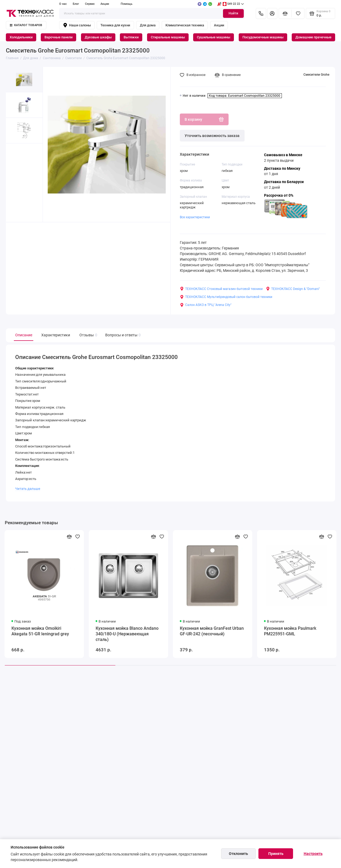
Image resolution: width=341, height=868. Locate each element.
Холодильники (21, 37)
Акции (105, 4)
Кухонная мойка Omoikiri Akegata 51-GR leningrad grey (40, 631)
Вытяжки (131, 37)
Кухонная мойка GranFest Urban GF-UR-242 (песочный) (212, 631)
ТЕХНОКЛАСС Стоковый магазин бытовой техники (221, 289)
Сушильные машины (214, 37)
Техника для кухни (115, 25)
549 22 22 (230, 4)
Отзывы (88, 335)
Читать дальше (28, 489)
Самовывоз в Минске (283, 155)
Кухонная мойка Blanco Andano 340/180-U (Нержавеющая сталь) (127, 634)
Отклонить (238, 854)
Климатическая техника (185, 25)
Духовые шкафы (98, 37)
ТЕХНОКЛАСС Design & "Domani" (293, 289)
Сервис (90, 4)
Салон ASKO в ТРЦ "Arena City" (206, 305)
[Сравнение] (285, 13)
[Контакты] (261, 13)
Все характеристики (195, 217)
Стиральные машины (168, 37)
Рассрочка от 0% (279, 195)
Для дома (148, 25)
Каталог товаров (26, 25)
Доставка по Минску (282, 168)
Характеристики (56, 335)
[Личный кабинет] (272, 13)
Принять (276, 854)
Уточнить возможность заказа (212, 136)
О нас (63, 4)
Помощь (127, 4)
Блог (76, 4)
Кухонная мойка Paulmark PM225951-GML (290, 631)
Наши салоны (77, 25)
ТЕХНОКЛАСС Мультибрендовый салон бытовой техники (226, 297)
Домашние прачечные (313, 37)
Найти (233, 13)
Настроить (313, 854)
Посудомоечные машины (263, 37)
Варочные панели (58, 37)
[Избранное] (298, 13)
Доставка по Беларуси (284, 182)
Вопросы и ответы (122, 335)
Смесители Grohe (316, 75)
